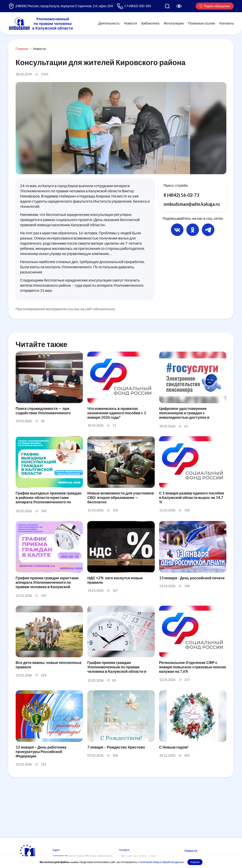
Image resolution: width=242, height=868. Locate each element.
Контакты (227, 23)
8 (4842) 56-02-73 (181, 195)
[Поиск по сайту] (167, 6)
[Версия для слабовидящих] (179, 6)
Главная (22, 49)
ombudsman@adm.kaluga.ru (192, 204)
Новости (131, 23)
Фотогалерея (174, 23)
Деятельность (109, 23)
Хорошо (195, 862)
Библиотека (150, 23)
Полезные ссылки (201, 23)
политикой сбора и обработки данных (162, 862)
